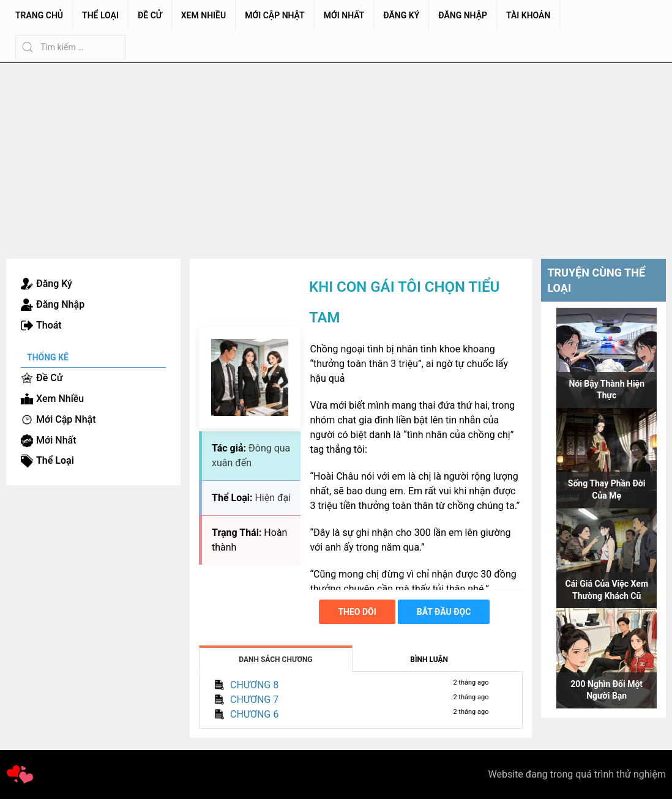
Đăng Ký (401, 15)
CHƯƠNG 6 (254, 714)
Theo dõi (357, 612)
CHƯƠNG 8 (254, 685)
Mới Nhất (344, 15)
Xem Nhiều (203, 15)
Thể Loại (100, 15)
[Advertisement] (336, 155)
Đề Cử (150, 15)
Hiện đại (273, 498)
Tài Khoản (528, 15)
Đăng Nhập (463, 15)
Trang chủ (39, 15)
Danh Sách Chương (275, 660)
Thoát (49, 325)
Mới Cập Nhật (275, 15)
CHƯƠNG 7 (254, 700)
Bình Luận (429, 660)
